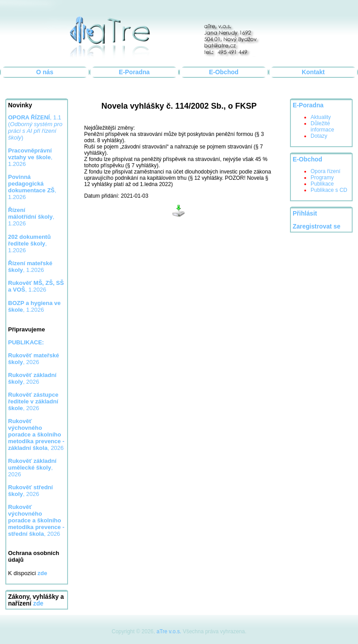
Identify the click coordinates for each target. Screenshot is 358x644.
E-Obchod (224, 72)
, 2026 (34, 359)
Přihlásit (305, 214)
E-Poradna (134, 72)
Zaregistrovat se (317, 227)
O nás (45, 72)
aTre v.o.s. (169, 631)
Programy (322, 178)
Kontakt (313, 72)
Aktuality (321, 117)
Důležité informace (322, 127)
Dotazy (319, 136)
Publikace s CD (329, 190)
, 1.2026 (32, 187)
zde (38, 604)
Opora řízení (326, 171)
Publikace (322, 184)
